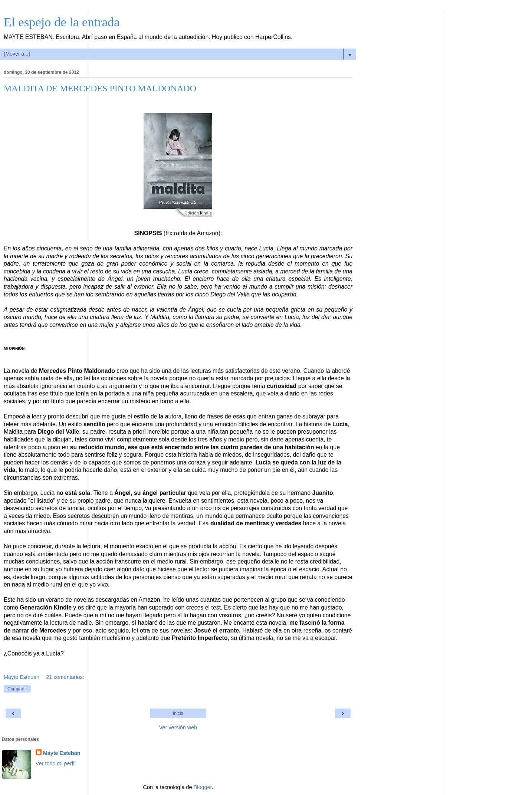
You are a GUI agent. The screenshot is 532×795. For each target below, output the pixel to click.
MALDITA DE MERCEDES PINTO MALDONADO (100, 88)
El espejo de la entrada (62, 22)
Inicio (178, 713)
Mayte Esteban (62, 753)
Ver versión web (178, 727)
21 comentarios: (65, 677)
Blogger (203, 787)
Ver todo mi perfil (56, 763)
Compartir (17, 689)
